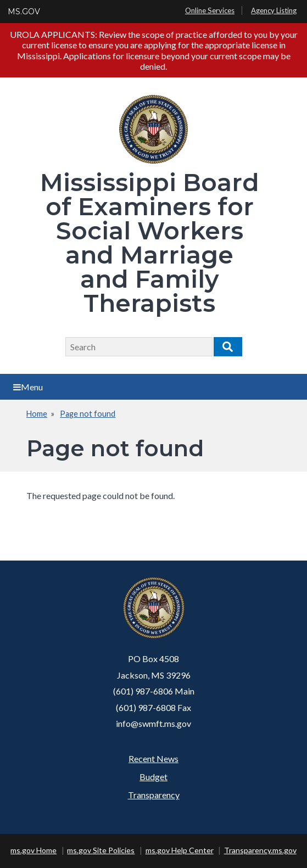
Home (37, 414)
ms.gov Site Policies (101, 850)
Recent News (153, 758)
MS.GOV (24, 12)
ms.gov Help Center (180, 850)
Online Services (210, 10)
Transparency (154, 795)
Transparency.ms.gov (260, 850)
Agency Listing (274, 10)
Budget (153, 777)
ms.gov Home (34, 850)
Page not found (88, 414)
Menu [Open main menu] (28, 387)
